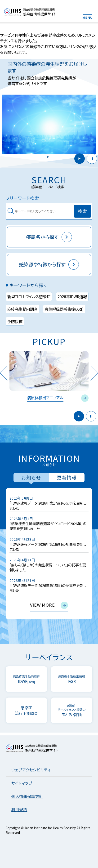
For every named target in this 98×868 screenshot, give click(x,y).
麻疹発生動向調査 (22, 309)
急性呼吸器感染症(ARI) (64, 309)
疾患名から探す (49, 237)
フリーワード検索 (22, 198)
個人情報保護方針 (27, 796)
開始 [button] (80, 159)
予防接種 (15, 321)
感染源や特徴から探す (49, 264)
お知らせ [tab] (31, 478)
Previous (4, 373)
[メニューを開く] (88, 13)
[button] (48, 157)
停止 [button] (92, 159)
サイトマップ (22, 783)
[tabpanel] (49, 554)
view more (49, 605)
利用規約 (19, 810)
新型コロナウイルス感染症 (29, 296)
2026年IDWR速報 (72, 296)
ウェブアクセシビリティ (31, 770)
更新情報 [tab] (67, 478)
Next (94, 373)
